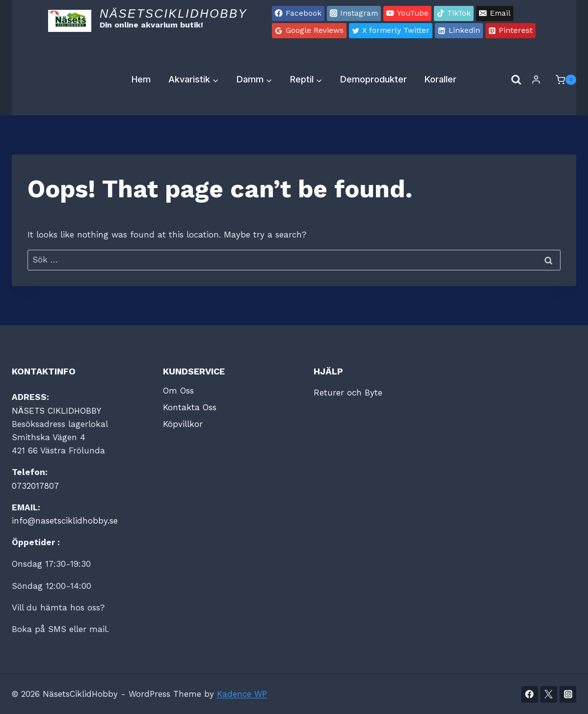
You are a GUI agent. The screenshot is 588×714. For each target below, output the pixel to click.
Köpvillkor (183, 424)
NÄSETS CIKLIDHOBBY (56, 411)
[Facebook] (530, 694)
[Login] (536, 80)
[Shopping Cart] (561, 80)
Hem (141, 79)
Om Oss (178, 391)
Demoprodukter (374, 79)
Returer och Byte (348, 393)
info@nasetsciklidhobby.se (65, 521)
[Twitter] (549, 694)
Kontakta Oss (190, 407)
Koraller (441, 79)
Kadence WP (242, 694)
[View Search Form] (516, 80)
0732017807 (35, 486)
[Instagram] (568, 694)
